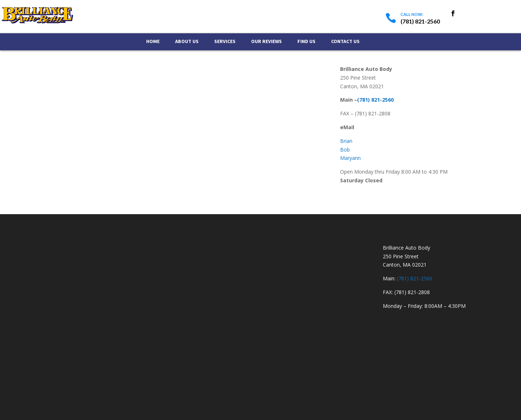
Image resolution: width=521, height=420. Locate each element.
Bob (345, 150)
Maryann (350, 158)
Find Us (306, 42)
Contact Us (345, 42)
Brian (346, 141)
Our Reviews (266, 42)
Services (225, 42)
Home (153, 42)
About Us (187, 42)
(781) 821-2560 (375, 100)
